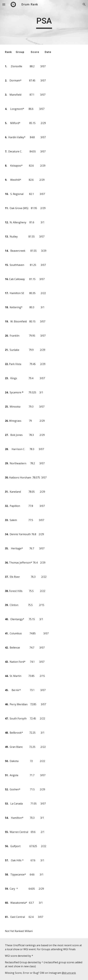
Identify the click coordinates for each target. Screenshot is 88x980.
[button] (4, 4)
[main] (44, 22)
